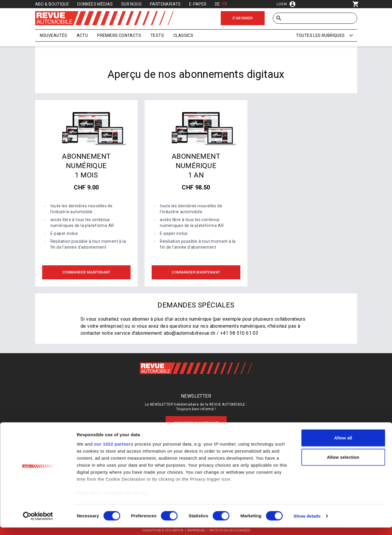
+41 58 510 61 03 (239, 333)
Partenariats (165, 4)
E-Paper (198, 4)
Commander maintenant (86, 272)
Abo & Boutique (52, 4)
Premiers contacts (119, 35)
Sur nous (131, 4)
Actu (82, 35)
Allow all (343, 446)
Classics (183, 35)
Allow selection (343, 465)
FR (225, 4)
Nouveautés (54, 35)
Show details (307, 523)
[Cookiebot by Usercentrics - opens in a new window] (38, 524)
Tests (157, 35)
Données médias (95, 4)
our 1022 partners (114, 451)
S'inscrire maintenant (196, 423)
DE (218, 4)
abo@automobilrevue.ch (190, 333)
